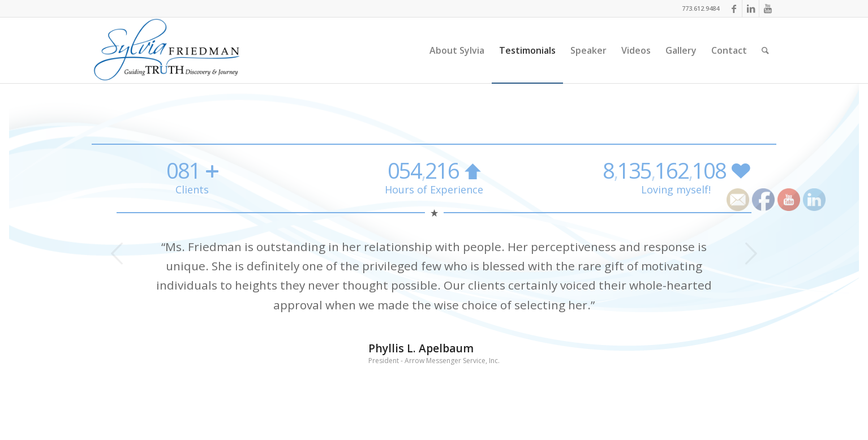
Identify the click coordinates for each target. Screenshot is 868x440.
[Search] (765, 50)
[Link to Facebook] (734, 8)
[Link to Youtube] (768, 8)
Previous (117, 253)
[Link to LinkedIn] (751, 8)
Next (751, 253)
